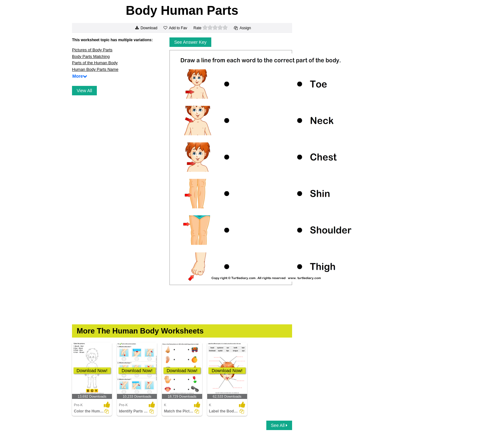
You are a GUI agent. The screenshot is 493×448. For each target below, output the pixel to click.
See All (279, 425)
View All (84, 91)
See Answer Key (190, 42)
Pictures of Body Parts (92, 50)
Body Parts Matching (91, 56)
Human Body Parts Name (95, 69)
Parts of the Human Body (95, 63)
